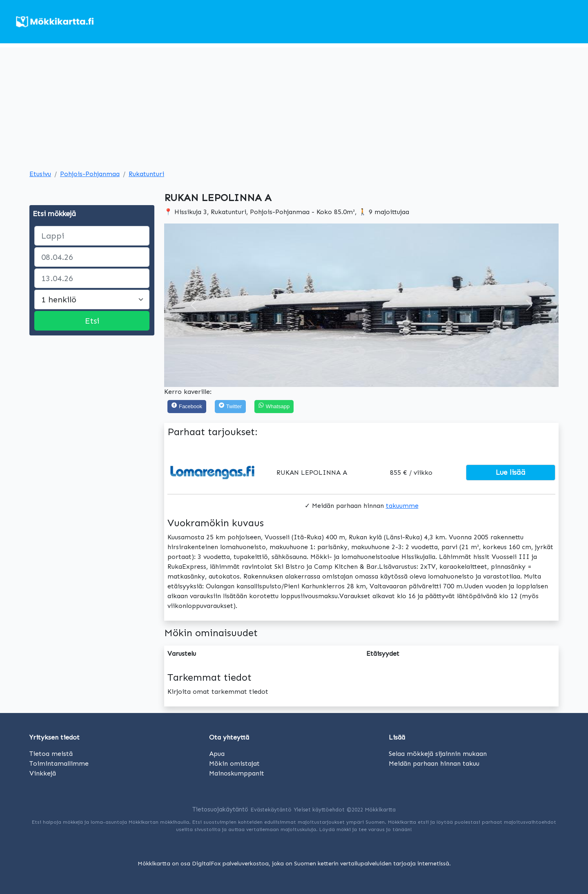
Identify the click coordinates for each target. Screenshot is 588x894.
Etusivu (40, 174)
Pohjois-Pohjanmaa (90, 174)
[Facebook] (187, 407)
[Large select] (92, 299)
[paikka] (92, 236)
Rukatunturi (146, 174)
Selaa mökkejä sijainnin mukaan (438, 754)
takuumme (402, 506)
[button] (194, 305)
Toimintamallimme (59, 763)
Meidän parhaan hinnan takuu (434, 763)
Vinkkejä (43, 773)
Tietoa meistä (51, 754)
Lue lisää (511, 472)
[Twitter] (230, 407)
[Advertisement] (294, 105)
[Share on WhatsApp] (274, 407)
